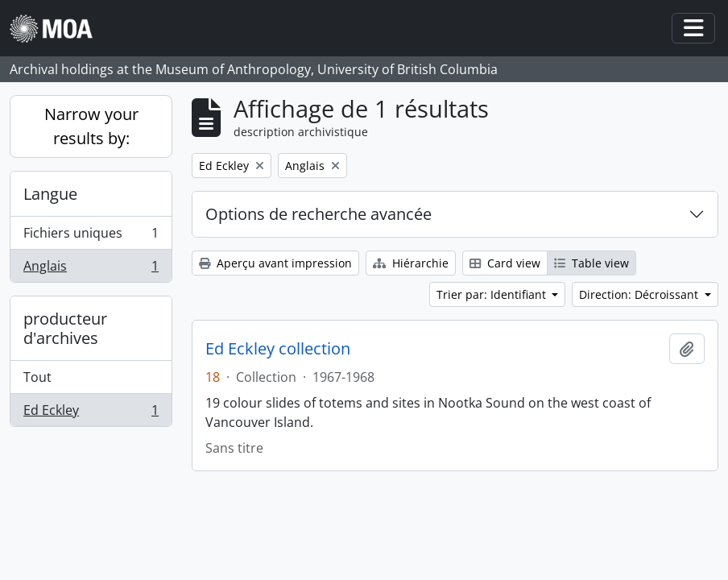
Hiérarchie (411, 263)
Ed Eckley (91, 413)
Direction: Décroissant (640, 294)
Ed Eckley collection (278, 349)
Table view (591, 263)
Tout (37, 377)
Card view (505, 263)
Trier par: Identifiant (493, 294)
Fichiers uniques (91, 236)
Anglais (91, 269)
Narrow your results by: (91, 126)
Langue (50, 194)
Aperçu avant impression (275, 263)
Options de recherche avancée (318, 214)
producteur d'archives (65, 328)
